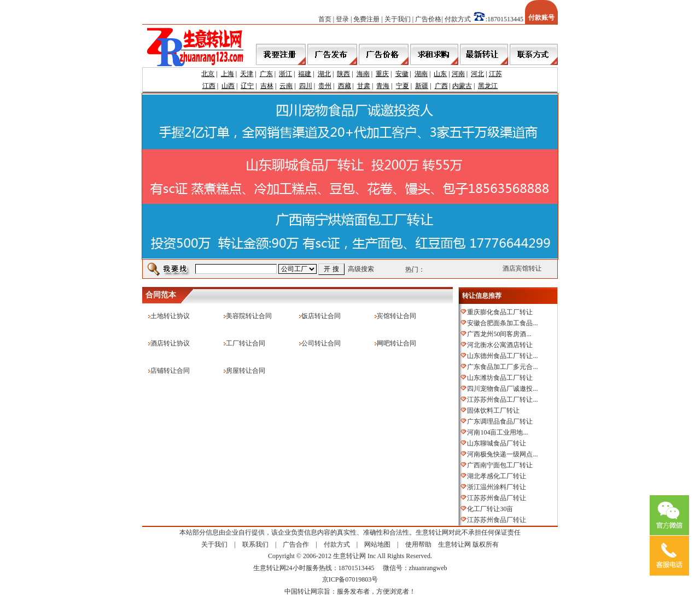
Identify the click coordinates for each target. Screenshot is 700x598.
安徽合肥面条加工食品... (502, 323)
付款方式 (458, 19)
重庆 (382, 74)
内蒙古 (462, 86)
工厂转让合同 (246, 343)
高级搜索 (361, 269)
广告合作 (296, 544)
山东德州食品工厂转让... (502, 356)
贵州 (325, 86)
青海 (383, 86)
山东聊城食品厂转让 (497, 443)
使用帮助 (418, 544)
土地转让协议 (170, 316)
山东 (440, 74)
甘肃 (364, 86)
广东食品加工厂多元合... (502, 367)
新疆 (422, 86)
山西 (228, 86)
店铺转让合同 (170, 371)
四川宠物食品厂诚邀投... (502, 389)
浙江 (285, 74)
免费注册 (366, 19)
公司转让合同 (321, 343)
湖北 (324, 74)
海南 (363, 74)
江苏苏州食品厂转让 (497, 498)
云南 (286, 86)
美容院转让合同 (249, 316)
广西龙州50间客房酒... (499, 334)
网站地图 (377, 544)
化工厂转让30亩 (490, 509)
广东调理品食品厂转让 (500, 421)
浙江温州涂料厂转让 (497, 487)
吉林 (267, 86)
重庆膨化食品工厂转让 (500, 312)
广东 (266, 74)
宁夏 (402, 86)
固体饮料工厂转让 (493, 411)
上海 (227, 74)
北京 (208, 74)
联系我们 (255, 544)
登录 (342, 19)
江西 (209, 86)
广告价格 (428, 19)
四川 (306, 86)
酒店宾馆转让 (524, 268)
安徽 (402, 74)
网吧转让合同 (396, 343)
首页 (325, 19)
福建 (305, 74)
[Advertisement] (341, 283)
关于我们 (398, 19)
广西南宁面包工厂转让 (500, 465)
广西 (441, 86)
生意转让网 (454, 544)
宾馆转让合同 (396, 316)
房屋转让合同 (246, 371)
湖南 (421, 74)
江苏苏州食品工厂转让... (502, 400)
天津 (247, 74)
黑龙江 (488, 86)
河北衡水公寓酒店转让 (500, 345)
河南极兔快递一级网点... (502, 454)
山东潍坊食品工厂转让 (500, 378)
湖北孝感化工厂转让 (497, 476)
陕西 (343, 74)
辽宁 (247, 86)
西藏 (345, 86)
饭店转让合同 (321, 316)
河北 (477, 74)
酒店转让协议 (170, 343)
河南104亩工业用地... (497, 432)
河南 (458, 74)
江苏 (495, 74)
